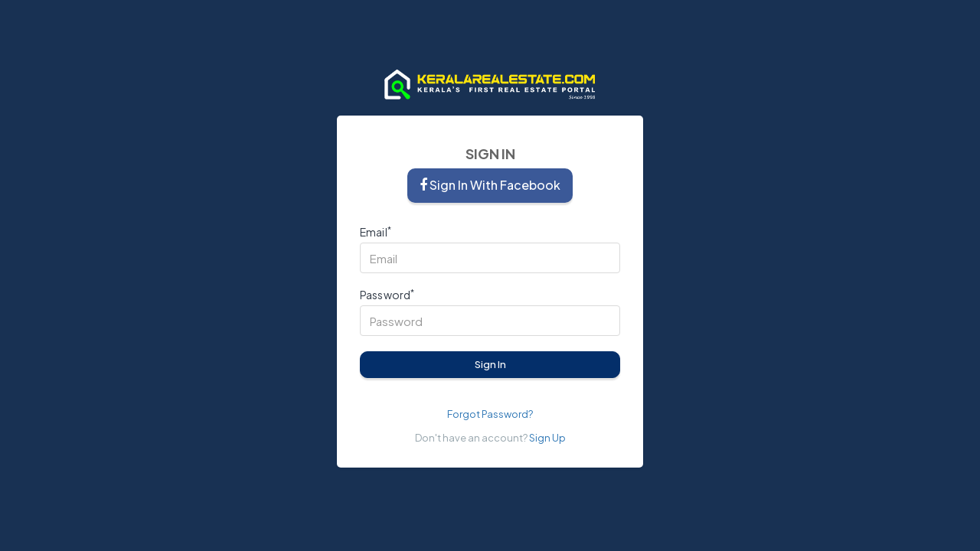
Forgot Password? (490, 414)
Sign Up (547, 438)
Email (376, 232)
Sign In (490, 364)
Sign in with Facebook (490, 185)
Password (387, 295)
